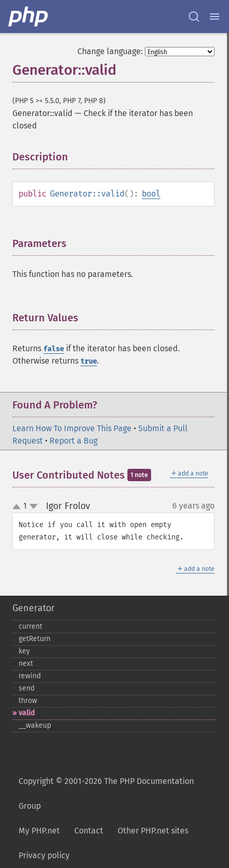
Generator (34, 608)
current (30, 626)
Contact (89, 831)
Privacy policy (44, 855)
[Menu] (215, 17)
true (89, 361)
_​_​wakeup (35, 725)
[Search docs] (194, 17)
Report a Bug (73, 441)
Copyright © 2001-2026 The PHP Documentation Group (106, 793)
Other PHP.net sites (153, 831)
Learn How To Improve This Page (72, 428)
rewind (30, 676)
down (34, 506)
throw (28, 701)
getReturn (35, 639)
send (27, 688)
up (19, 507)
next (26, 664)
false (54, 349)
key (24, 651)
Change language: (110, 51)
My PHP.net (39, 831)
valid (27, 713)
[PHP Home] (29, 17)
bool (151, 194)
